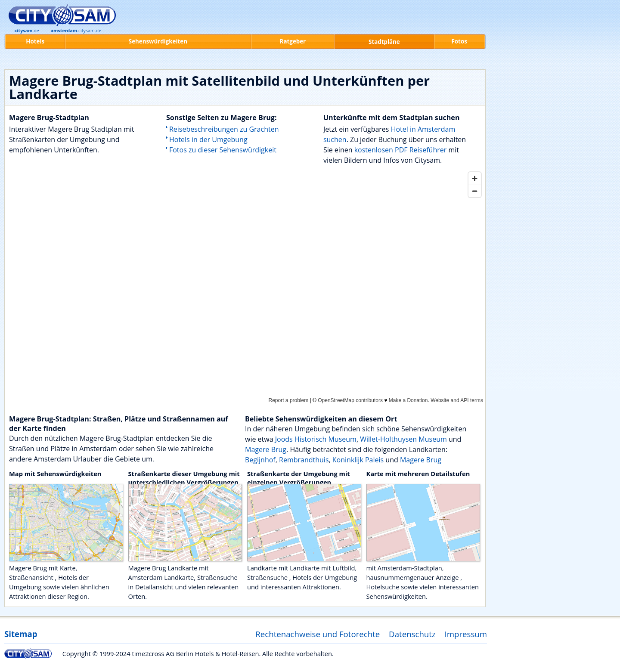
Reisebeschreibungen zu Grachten (224, 129)
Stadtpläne (384, 42)
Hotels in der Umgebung (208, 139)
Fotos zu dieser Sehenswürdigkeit (223, 150)
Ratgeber (293, 41)
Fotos (459, 41)
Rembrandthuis (304, 460)
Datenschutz (412, 634)
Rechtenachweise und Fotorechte (318, 634)
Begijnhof (260, 460)
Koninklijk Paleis (358, 460)
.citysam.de (76, 31)
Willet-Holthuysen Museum (403, 439)
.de (27, 31)
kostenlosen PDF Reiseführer (401, 150)
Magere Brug (266, 449)
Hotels (35, 41)
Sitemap (21, 634)
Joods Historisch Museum (316, 439)
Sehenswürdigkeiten (158, 41)
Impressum (466, 634)
